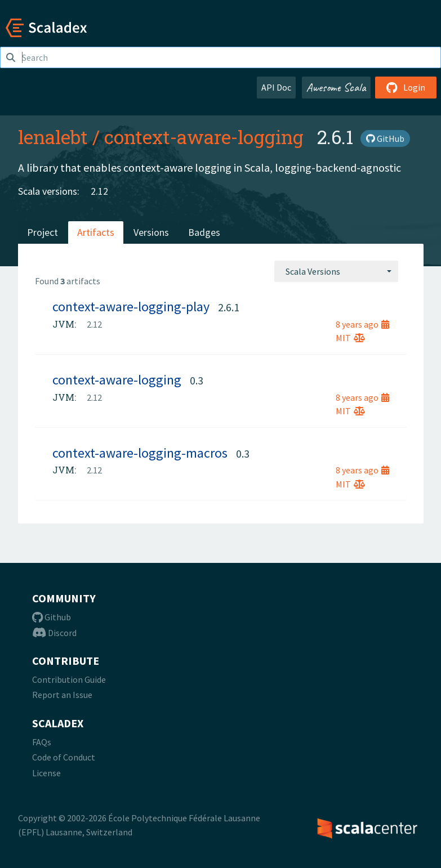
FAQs (42, 742)
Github (52, 617)
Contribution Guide (69, 679)
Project (43, 232)
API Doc (276, 87)
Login (406, 87)
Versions (151, 232)
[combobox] (336, 271)
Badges (204, 232)
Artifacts (96, 232)
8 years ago (362, 324)
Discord (54, 633)
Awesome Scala (336, 87)
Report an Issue (62, 695)
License (46, 773)
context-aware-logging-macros (140, 453)
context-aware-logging (204, 137)
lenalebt (53, 137)
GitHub (385, 138)
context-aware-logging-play (131, 307)
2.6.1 (229, 307)
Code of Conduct (64, 757)
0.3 (197, 380)
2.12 (99, 191)
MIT (350, 338)
